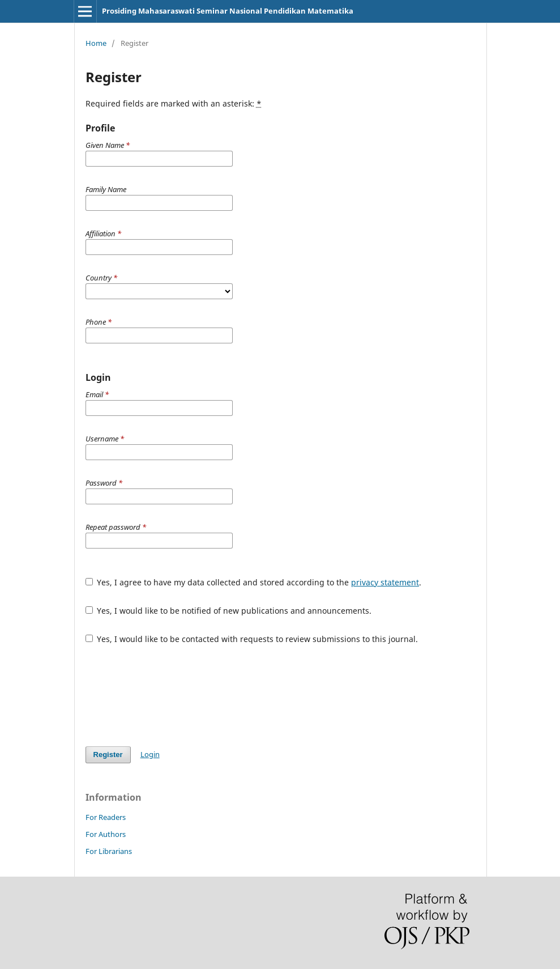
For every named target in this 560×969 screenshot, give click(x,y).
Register (108, 755)
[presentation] (172, 695)
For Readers (106, 817)
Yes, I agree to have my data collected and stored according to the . (254, 582)
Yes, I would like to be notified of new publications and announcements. (229, 611)
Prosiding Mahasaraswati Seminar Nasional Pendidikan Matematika (228, 11)
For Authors (106, 834)
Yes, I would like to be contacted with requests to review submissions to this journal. (252, 639)
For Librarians (109, 851)
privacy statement (385, 582)
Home (96, 43)
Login (150, 754)
